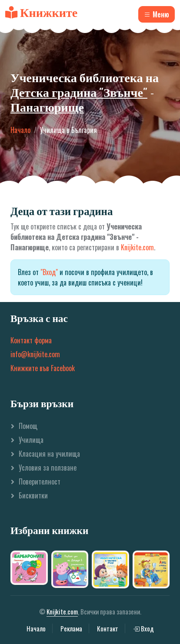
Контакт (108, 628)
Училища (31, 440)
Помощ (28, 426)
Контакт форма (31, 340)
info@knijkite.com (35, 354)
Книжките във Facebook (43, 368)
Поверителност (40, 481)
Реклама (71, 628)
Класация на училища (49, 454)
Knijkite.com (137, 247)
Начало (20, 130)
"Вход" (49, 272)
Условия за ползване (48, 468)
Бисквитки (33, 495)
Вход (143, 628)
